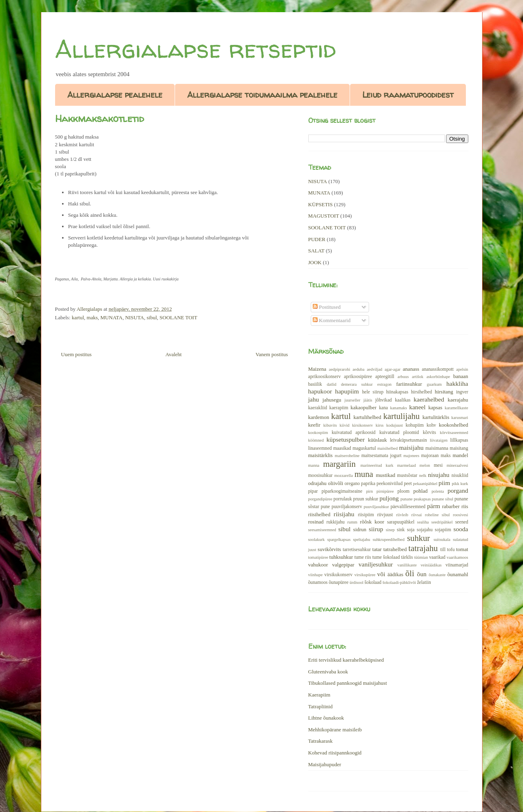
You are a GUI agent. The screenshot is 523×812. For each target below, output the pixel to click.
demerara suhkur (357, 384)
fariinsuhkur (409, 384)
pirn (370, 491)
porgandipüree (320, 499)
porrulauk (343, 499)
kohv (431, 425)
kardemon (319, 417)
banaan (461, 376)
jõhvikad (383, 400)
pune (326, 507)
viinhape (316, 575)
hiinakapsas (397, 392)
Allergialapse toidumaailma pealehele (262, 95)
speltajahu (362, 540)
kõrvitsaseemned (454, 433)
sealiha (423, 522)
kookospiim (318, 433)
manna (314, 465)
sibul (152, 317)
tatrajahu (423, 548)
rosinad (316, 522)
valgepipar (343, 565)
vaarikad (437, 557)
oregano (352, 484)
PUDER (317, 239)
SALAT (316, 251)
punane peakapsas (415, 499)
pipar (313, 491)
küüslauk (377, 440)
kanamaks (399, 408)
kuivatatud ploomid (399, 433)
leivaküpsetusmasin (408, 440)
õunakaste (437, 575)
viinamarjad (457, 565)
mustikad (386, 475)
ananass (411, 369)
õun (422, 574)
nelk (423, 475)
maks (92, 317)
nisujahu (439, 475)
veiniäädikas (431, 565)
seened (462, 522)
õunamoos (318, 582)
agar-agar (392, 369)
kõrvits (429, 433)
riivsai (416, 515)
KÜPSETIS (321, 204)
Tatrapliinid (320, 706)
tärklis (407, 557)
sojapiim (443, 530)
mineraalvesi (457, 465)
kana (383, 408)
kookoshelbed (453, 425)
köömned (316, 440)
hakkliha (457, 384)
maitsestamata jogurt (381, 456)
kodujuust (395, 425)
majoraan (430, 456)
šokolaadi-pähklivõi (399, 582)
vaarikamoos (457, 557)
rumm (352, 522)
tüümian (421, 557)
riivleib (402, 515)
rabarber (451, 506)
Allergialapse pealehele (115, 95)
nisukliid (460, 475)
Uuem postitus (76, 354)
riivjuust (385, 515)
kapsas (435, 407)
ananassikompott (438, 369)
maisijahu (411, 448)
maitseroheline (347, 456)
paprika (368, 484)
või (381, 574)
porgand (458, 490)
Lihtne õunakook (326, 718)
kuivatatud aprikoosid (354, 433)
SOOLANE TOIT (178, 317)
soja (411, 530)
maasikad (342, 448)
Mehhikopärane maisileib (335, 730)
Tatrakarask (320, 741)
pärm (433, 506)
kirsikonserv (362, 425)
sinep (390, 530)
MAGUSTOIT (324, 216)
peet (408, 484)
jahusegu (332, 400)
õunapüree (338, 582)
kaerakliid (318, 408)
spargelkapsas (339, 540)
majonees (411, 456)
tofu (451, 550)
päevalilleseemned (408, 507)
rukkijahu (336, 522)
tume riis (363, 557)
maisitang (459, 448)
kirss (380, 425)
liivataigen (439, 440)
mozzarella (344, 475)
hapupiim (347, 391)
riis (465, 506)
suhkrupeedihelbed (389, 540)
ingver (462, 392)
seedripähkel (442, 522)
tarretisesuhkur (357, 550)
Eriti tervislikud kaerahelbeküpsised (346, 660)
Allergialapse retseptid (195, 49)
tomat (462, 549)
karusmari (460, 418)
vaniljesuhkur (376, 564)
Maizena (317, 369)
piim (444, 483)
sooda (461, 529)
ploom (403, 491)
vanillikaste (407, 565)
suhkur (419, 538)
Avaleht (173, 354)
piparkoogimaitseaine (342, 491)
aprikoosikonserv (325, 377)
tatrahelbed (395, 549)
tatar (377, 549)
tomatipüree (318, 557)
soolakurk (317, 540)
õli (410, 573)
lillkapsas (459, 440)
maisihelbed (387, 448)
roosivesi (461, 515)
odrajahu (317, 483)
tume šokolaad (386, 557)
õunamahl (458, 574)
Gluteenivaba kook (328, 672)
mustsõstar (407, 475)
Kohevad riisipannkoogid (335, 753)
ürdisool (356, 582)
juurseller (352, 400)
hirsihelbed (421, 392)
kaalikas (403, 400)
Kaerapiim (319, 695)
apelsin (462, 369)
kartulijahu (401, 416)
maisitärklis (321, 455)
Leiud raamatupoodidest (408, 95)
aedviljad (374, 369)
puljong (389, 498)
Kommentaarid (332, 320)
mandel (460, 455)
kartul (78, 317)
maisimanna (437, 448)
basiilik (315, 384)
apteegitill (385, 377)
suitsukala (442, 540)
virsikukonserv (338, 575)
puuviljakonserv (347, 507)
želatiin (424, 582)
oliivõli (335, 483)
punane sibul (443, 499)
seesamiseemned (322, 530)
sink (400, 530)
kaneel (417, 407)
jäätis (368, 400)
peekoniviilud (390, 484)
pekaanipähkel (425, 484)
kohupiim (415, 425)
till (443, 550)
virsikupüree (365, 575)
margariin (339, 464)
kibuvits (330, 425)
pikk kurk (460, 484)
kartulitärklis (436, 417)
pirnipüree (385, 491)
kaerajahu (458, 400)
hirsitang (444, 392)
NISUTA (135, 317)
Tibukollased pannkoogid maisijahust (348, 683)
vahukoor (318, 565)
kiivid (344, 425)
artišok (418, 377)
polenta (438, 491)
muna (364, 474)
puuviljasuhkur (376, 507)
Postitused (327, 307)
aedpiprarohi (340, 369)
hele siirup (373, 392)
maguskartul (364, 448)
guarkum (434, 384)
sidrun (360, 529)
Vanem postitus (272, 354)
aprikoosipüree (358, 377)
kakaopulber (363, 407)
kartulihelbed (368, 417)
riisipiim (366, 515)
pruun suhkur (366, 499)
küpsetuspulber (346, 439)
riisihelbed (319, 514)
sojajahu (425, 530)
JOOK (315, 262)
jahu (314, 399)
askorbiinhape (438, 377)
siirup (376, 529)
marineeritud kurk (377, 465)
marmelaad (406, 465)
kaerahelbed (429, 399)
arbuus (403, 377)
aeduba (358, 369)
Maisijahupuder (325, 764)
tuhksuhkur (341, 557)
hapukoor (320, 391)
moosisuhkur (320, 475)
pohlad (420, 491)
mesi (438, 465)
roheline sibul (438, 515)
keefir (314, 425)
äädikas (396, 574)
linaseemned (320, 448)
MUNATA (112, 317)
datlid (332, 384)
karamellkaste (457, 408)
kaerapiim (339, 408)
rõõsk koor (372, 522)
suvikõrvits (329, 549)
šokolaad (373, 582)
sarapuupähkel (401, 522)
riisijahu (344, 514)
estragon (384, 384)
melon (425, 465)
